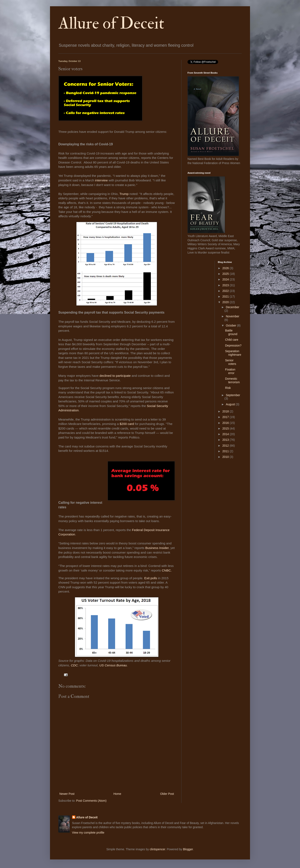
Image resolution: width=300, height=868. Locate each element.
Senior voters (231, 362)
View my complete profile (88, 833)
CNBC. (167, 570)
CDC (74, 665)
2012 (226, 446)
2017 (226, 417)
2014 (226, 434)
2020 (226, 302)
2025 (226, 274)
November (233, 316)
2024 (226, 279)
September (233, 395)
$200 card (127, 424)
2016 (226, 423)
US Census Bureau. (114, 665)
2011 (226, 451)
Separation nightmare (233, 353)
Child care (232, 340)
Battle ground (231, 332)
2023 (226, 285)
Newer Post (67, 794)
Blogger (188, 849)
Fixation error (230, 371)
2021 (226, 296)
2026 (226, 268)
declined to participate (115, 376)
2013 (226, 440)
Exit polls (151, 578)
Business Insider (156, 548)
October (231, 325)
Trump (124, 194)
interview (101, 180)
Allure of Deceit (111, 23)
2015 (226, 428)
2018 (226, 411)
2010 (226, 457)
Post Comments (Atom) (91, 801)
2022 (226, 291)
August (231, 404)
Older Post (167, 794)
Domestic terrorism (232, 380)
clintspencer (157, 849)
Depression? (233, 345)
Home (117, 794)
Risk (228, 388)
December (233, 307)
